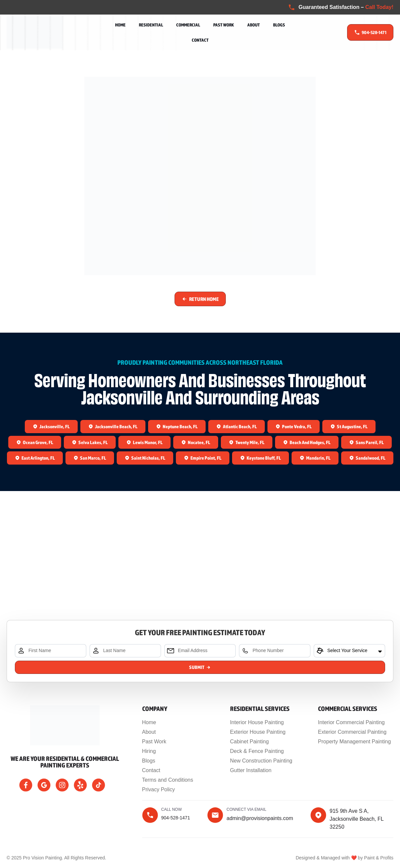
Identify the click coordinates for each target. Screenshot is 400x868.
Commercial (188, 25)
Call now (172, 809)
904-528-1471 (176, 818)
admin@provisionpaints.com (260, 818)
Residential (151, 25)
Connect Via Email (246, 809)
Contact (200, 40)
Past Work (224, 25)
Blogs (279, 25)
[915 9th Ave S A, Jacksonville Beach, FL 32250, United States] (200, 574)
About (254, 25)
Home (120, 25)
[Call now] (150, 815)
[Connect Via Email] (215, 815)
